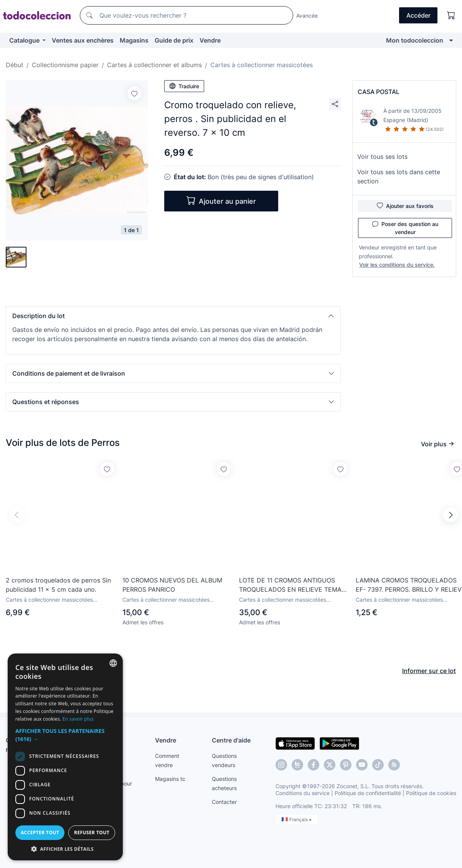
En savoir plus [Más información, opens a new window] (78, 719)
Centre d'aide (231, 740)
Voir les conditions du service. (397, 265)
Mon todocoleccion (415, 40)
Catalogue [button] (25, 40)
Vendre (210, 40)
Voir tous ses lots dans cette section (399, 177)
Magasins (134, 40)
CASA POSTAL (379, 92)
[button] (173, 316)
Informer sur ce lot (429, 671)
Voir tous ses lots (382, 157)
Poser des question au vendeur (405, 228)
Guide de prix (174, 40)
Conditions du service (303, 793)
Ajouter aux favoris (405, 206)
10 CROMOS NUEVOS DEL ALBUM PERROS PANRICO (172, 585)
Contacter (224, 802)
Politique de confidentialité (368, 793)
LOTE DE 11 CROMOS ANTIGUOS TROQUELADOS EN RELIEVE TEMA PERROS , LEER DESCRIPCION (290, 585)
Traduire (184, 86)
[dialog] (65, 757)
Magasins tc (170, 779)
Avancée (307, 16)
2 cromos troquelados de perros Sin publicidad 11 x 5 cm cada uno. (58, 585)
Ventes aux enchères (83, 40)
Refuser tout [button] (92, 833)
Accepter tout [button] (40, 833)
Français (297, 819)
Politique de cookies (431, 793)
